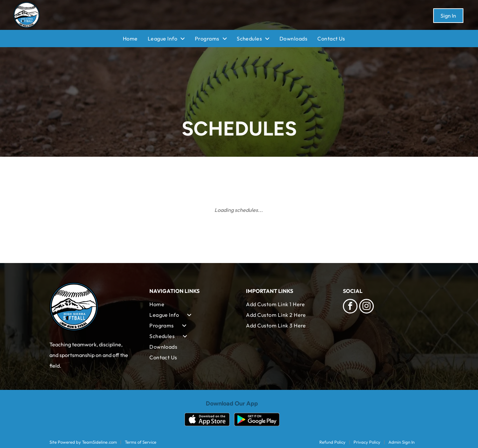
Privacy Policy (367, 442)
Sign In (448, 16)
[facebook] (350, 307)
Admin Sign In (401, 442)
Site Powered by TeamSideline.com (83, 442)
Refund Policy (332, 442)
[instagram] (366, 307)
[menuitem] (135, 39)
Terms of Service (141, 442)
